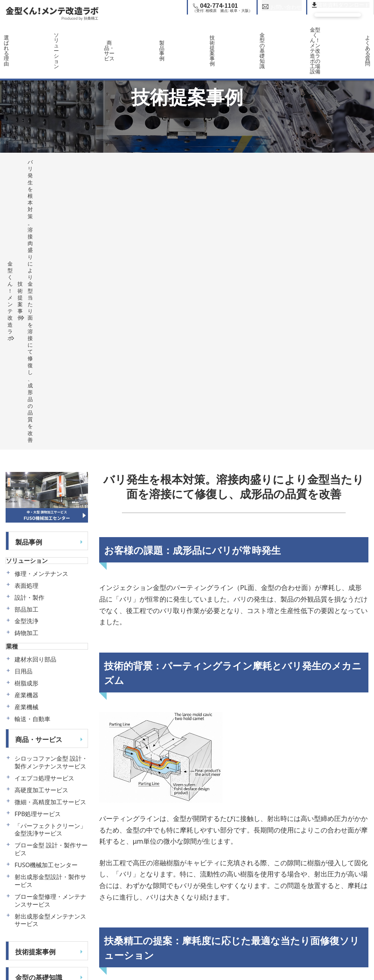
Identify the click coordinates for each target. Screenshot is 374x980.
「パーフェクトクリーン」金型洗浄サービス (50, 552)
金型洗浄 (26, 344)
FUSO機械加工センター (46, 587)
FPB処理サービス (38, 536)
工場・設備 (32, 725)
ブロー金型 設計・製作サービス (51, 572)
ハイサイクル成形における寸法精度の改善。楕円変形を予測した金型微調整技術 (295, 939)
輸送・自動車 (32, 442)
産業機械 (26, 430)
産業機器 (26, 418)
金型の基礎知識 (257, 36)
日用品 (23, 394)
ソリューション (70, 36)
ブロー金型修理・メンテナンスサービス (50, 623)
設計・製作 (29, 320)
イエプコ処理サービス (44, 500)
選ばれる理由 (23, 36)
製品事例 (164, 36)
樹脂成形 (26, 406)
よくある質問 (351, 36)
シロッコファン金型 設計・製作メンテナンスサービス (51, 485)
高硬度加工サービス (41, 512)
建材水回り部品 (35, 382)
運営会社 (29, 777)
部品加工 (26, 332)
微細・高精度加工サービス (50, 524)
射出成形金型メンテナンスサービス (50, 643)
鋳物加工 (26, 356)
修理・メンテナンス (41, 296)
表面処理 (26, 308)
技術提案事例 (210, 36)
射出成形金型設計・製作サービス (50, 603)
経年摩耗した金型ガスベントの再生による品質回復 (172, 939)
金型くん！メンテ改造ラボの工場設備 (304, 36)
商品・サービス (117, 36)
